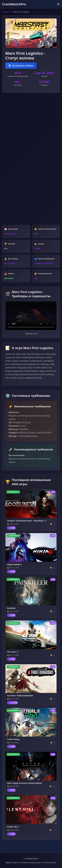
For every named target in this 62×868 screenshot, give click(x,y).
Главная (6, 12)
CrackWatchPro (14, 4)
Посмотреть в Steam (21, 66)
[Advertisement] (31, 128)
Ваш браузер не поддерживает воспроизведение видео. (31, 316)
